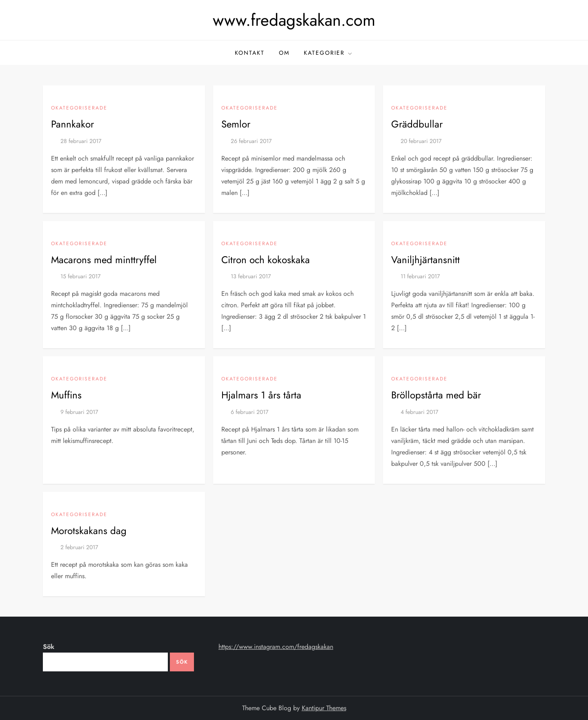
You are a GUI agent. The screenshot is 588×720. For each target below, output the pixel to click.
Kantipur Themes (324, 708)
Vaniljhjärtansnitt (425, 260)
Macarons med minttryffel (104, 260)
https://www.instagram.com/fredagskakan (276, 647)
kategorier (329, 53)
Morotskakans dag (89, 531)
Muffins (66, 395)
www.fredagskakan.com (294, 20)
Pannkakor (72, 124)
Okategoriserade (79, 108)
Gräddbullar (417, 124)
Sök (49, 647)
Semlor (236, 124)
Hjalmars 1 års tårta (261, 395)
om (284, 53)
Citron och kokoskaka (266, 260)
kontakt (250, 53)
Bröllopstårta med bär (436, 395)
